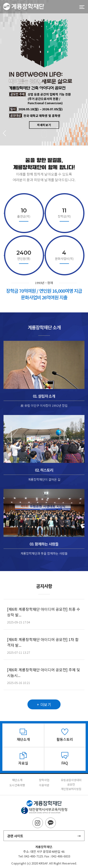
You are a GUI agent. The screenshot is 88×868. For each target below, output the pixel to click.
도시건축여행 (17, 785)
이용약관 (44, 785)
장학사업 (44, 780)
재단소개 (17, 780)
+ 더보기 (44, 709)
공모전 (71, 784)
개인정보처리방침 (71, 789)
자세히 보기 (44, 124)
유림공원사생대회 (71, 780)
